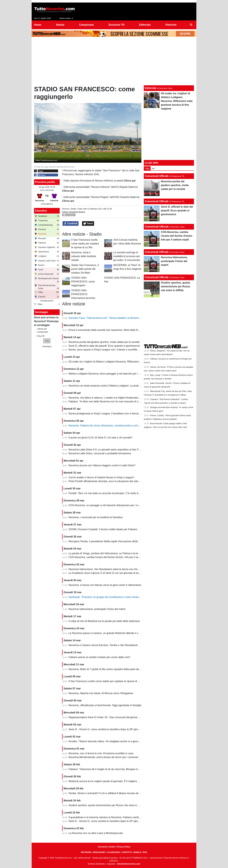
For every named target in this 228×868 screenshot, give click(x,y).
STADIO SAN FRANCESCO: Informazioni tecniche (83, 294)
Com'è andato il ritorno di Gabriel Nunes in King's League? (101, 477)
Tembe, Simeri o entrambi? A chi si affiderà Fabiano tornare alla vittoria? (109, 793)
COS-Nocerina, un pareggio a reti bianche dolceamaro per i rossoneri (108, 505)
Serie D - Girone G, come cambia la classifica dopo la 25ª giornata (106, 821)
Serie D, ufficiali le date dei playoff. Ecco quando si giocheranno (104, 346)
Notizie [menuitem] (60, 25)
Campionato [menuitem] (86, 25)
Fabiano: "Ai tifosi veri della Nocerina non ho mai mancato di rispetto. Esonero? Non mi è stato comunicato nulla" (132, 401)
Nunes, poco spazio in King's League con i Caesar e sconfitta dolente (107, 350)
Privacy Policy (123, 847)
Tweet (88, 224)
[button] (47, 341)
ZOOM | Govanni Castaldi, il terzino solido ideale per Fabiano (103, 529)
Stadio (73, 209)
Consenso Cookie (106, 847)
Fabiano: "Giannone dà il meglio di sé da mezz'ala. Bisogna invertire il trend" (111, 769)
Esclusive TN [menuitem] (117, 25)
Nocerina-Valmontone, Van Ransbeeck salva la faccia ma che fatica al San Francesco (117, 569)
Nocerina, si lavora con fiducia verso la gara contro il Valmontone (105, 585)
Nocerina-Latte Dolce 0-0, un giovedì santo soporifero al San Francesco (109, 450)
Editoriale (150, 88)
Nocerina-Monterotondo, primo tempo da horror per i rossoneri (103, 757)
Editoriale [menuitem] (145, 25)
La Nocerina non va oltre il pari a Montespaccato (96, 833)
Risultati (47, 346)
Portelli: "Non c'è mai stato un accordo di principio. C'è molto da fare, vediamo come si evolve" (121, 493)
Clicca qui (68, 191)
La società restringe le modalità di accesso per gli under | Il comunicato (127, 256)
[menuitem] (191, 25)
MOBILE (137, 852)
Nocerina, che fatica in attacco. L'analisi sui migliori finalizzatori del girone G (111, 398)
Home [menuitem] (38, 25)
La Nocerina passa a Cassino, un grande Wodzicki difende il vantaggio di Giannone (115, 633)
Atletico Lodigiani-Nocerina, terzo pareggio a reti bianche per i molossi (108, 374)
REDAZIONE (99, 852)
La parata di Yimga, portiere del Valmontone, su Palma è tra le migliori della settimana (117, 553)
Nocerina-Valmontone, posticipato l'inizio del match (97, 609)
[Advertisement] (114, 62)
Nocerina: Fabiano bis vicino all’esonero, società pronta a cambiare (106, 426)
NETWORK (86, 852)
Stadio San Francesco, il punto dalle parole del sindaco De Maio (85, 269)
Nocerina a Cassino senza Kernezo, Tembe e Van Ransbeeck (103, 645)
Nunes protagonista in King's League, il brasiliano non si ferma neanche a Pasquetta (116, 414)
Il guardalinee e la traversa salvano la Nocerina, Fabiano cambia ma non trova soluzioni (118, 817)
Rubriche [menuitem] (171, 25)
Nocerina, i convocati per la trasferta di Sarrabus (96, 517)
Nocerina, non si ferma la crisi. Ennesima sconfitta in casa (101, 753)
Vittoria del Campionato (43, 330)
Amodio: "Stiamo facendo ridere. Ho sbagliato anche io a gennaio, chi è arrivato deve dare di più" (123, 741)
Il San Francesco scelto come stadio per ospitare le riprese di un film (85, 244)
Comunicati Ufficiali (157, 176)
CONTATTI (127, 852)
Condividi (71, 224)
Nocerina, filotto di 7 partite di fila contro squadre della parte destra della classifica (114, 669)
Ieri (153, 168)
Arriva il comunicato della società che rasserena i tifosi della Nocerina (107, 330)
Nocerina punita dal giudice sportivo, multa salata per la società (104, 342)
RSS (145, 852)
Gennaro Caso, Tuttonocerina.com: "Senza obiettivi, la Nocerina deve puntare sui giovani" (119, 318)
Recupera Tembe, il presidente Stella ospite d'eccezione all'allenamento (109, 541)
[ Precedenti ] (47, 204)
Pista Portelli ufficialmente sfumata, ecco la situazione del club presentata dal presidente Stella (122, 481)
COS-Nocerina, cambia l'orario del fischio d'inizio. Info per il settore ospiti (109, 557)
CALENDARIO (113, 852)
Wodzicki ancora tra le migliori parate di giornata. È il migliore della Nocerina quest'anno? (119, 781)
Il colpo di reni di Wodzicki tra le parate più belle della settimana (104, 621)
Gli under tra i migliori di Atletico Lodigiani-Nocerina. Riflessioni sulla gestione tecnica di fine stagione (125, 362)
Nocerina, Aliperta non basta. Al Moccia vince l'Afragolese (101, 693)
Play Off (41, 336)
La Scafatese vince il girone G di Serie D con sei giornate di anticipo (107, 573)
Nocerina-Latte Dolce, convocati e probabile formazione (100, 453)
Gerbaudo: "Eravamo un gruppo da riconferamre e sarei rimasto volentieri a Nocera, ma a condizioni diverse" (130, 597)
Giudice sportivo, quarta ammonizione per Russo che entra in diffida (107, 805)
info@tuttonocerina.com (129, 864)
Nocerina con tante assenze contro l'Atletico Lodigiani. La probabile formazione (113, 386)
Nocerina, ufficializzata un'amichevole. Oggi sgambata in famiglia (105, 705)
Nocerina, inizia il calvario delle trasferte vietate (84, 256)
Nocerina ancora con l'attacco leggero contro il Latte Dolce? (102, 465)
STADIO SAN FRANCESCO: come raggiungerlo (83, 282)
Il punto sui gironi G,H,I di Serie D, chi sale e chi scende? (101, 438)
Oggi (147, 168)
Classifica (41, 211)
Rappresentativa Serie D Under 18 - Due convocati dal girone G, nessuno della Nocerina (118, 717)
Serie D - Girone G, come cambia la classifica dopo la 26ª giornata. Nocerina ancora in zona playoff (124, 729)
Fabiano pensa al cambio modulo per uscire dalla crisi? (99, 657)
